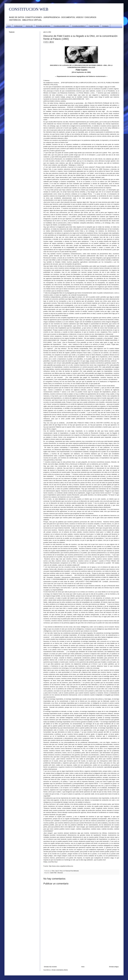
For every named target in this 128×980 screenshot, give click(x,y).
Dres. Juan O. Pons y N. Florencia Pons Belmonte (65, 871)
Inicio (9, 26)
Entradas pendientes (43, 26)
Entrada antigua (114, 967)
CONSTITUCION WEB (29, 9)
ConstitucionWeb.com (61, 26)
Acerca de (29, 26)
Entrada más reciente (50, 967)
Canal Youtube (94, 26)
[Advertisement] (81, 949)
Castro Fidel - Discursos (56, 873)
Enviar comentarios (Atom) (60, 970)
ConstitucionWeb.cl (79, 26)
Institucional (18, 26)
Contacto (105, 26)
